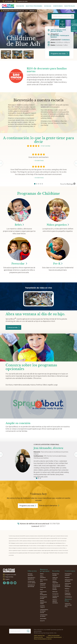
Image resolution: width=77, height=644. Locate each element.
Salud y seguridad (55, 582)
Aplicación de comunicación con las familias (56, 587)
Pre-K (41, 589)
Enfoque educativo (30, 575)
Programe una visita (21, 1)
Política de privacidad (54, 636)
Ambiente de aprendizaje (31, 586)
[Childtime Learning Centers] (7, 6)
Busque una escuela (56, 575)
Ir (26, 11)
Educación (20, 6)
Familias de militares (56, 597)
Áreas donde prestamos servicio (43, 639)
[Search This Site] (20, 631)
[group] (6, 55)
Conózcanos (58, 6)
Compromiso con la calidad (32, 582)
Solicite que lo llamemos (48, 506)
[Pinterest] (11, 583)
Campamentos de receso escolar (44, 611)
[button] (35, 184)
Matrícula (55, 592)
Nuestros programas (34, 6)
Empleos (67, 577)
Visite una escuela (55, 578)
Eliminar (32, 11)
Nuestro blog (70, 6)
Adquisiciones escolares (69, 580)
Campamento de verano (44, 616)
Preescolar (19, 264)
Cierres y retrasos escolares (55, 601)
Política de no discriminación (54, 637)
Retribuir (67, 589)
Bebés (42, 574)
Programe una (28, 506)
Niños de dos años (44, 580)
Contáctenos (66, 40)
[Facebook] (4, 583)
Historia (67, 591)
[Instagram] (8, 583)
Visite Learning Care (39, 636)
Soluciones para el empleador (68, 585)
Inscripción (55, 594)
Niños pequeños (43, 577)
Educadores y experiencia (31, 578)
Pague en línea (9, 577)
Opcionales (43, 619)
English (7, 579)
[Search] (69, 16)
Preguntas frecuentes (68, 594)
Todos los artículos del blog (68, 605)
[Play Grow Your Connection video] (38, 404)
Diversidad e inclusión (68, 575)
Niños (58, 225)
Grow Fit (42, 621)
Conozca (13, 327)
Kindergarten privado (44, 598)
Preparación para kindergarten (43, 593)
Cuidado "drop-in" (42, 607)
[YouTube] (15, 583)
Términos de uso (38, 637)
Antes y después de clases (43, 602)
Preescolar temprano (43, 584)
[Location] (58, 16)
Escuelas (48, 6)
